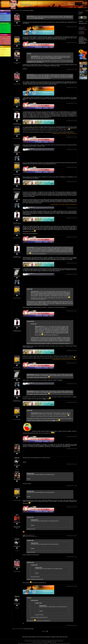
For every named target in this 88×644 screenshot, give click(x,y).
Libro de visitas (4, 37)
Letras (2, 52)
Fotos (2, 27)
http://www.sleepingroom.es (31, 536)
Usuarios (2, 40)
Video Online (3, 29)
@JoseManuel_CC (30, 535)
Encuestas (3, 19)
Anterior (44, 631)
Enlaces (2, 21)
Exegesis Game (4, 30)
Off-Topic (20, 10)
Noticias (2, 15)
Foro (2, 38)
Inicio (2, 11)
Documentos (3, 17)
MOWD (2, 56)
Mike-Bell (49, 641)
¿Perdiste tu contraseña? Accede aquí (82, 33)
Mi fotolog (17, 469)
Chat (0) (2, 44)
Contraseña (70, 4)
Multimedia (3, 25)
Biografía (3, 54)
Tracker (2, 32)
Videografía (3, 50)
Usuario (69, 3)
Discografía (3, 48)
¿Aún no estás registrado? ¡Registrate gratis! (83, 28)
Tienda (2, 42)
